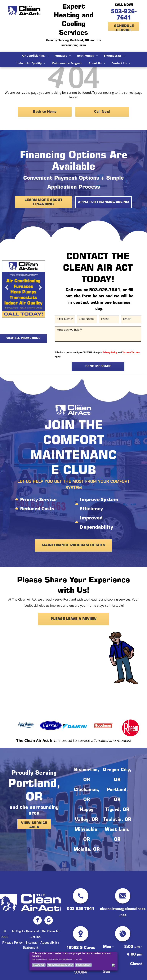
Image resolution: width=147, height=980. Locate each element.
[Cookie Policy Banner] (74, 961)
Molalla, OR (87, 850)
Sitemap (31, 943)
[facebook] (38, 921)
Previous (7, 290)
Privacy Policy (110, 352)
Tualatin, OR (117, 820)
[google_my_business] (49, 921)
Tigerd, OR (117, 810)
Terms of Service (131, 352)
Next (40, 290)
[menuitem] (35, 56)
